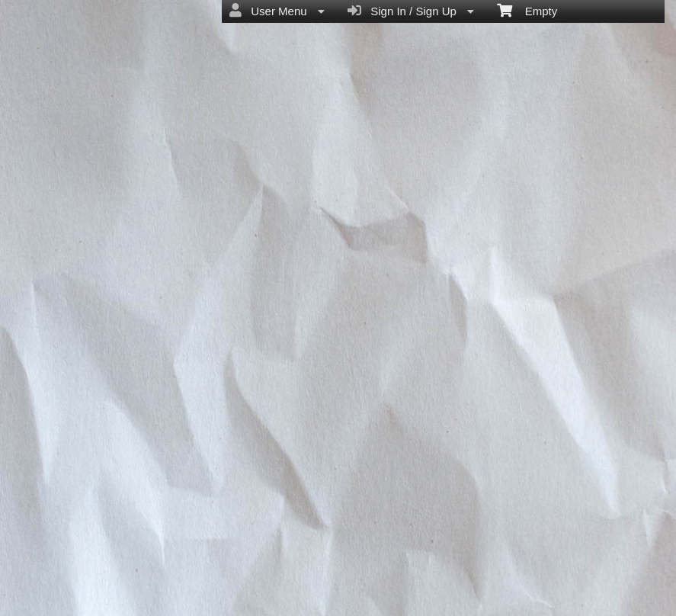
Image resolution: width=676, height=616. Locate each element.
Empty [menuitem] (527, 10)
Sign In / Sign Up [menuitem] (411, 11)
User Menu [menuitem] (277, 11)
